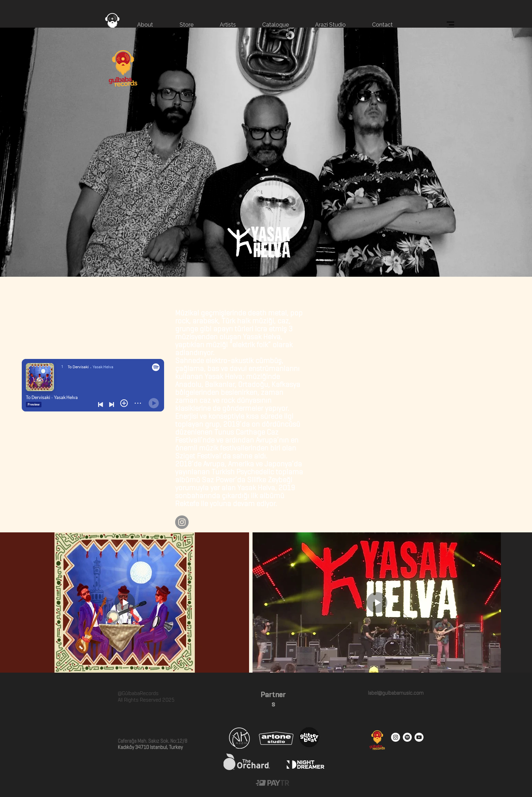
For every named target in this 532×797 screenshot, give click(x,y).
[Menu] (450, 25)
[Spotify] (407, 737)
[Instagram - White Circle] (396, 737)
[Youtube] (419, 737)
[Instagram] (182, 522)
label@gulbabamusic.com (395, 693)
